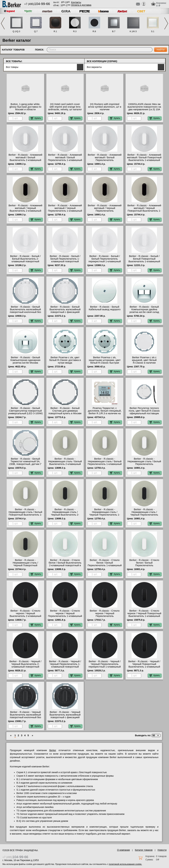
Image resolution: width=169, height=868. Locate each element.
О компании (123, 850)
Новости (162, 850)
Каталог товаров (144, 850)
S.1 (153, 31)
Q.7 (36, 31)
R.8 (94, 31)
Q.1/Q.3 (16, 31)
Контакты (76, 2)
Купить (36, 118)
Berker (53, 750)
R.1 (55, 31)
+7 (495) (37, 4)
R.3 (75, 31)
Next (166, 23)
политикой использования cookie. (125, 864)
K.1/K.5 (133, 31)
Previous (3, 23)
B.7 (114, 31)
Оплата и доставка (81, 5)
